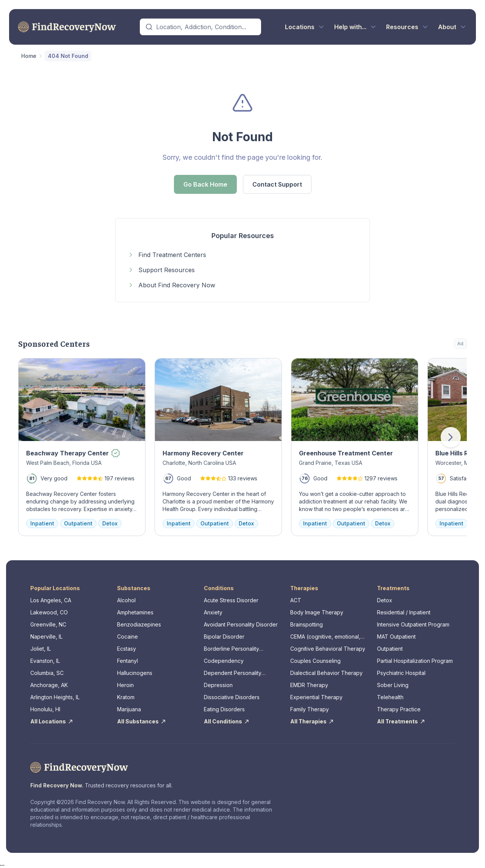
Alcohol (126, 600)
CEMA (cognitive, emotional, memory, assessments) (325, 637)
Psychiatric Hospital (401, 673)
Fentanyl (128, 661)
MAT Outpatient (396, 637)
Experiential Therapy (316, 697)
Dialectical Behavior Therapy (326, 673)
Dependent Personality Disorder (233, 673)
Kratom (126, 697)
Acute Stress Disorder (231, 600)
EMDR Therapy (309, 685)
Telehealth (390, 697)
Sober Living (393, 685)
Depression (218, 685)
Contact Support (277, 184)
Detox (385, 600)
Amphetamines (135, 612)
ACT (296, 600)
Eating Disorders (224, 709)
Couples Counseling (315, 661)
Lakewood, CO (49, 612)
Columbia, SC (47, 673)
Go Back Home (205, 184)
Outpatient (390, 649)
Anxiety (213, 612)
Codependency (224, 661)
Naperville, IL (46, 637)
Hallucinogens (135, 673)
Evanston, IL (45, 661)
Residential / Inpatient (404, 612)
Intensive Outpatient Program (413, 624)
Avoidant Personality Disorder (241, 624)
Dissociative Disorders (232, 697)
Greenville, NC (48, 624)
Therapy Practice (399, 709)
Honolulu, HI (45, 709)
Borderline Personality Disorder (232, 649)
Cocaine (128, 637)
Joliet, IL (41, 649)
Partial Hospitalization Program (415, 661)
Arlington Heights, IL (55, 697)
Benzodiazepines (139, 624)
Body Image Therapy (317, 612)
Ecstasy (127, 649)
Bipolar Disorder (224, 637)
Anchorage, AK (49, 685)
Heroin (125, 685)
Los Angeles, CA (51, 600)
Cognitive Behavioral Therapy (328, 649)
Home (29, 56)
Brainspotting (307, 624)
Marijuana (129, 709)
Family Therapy (310, 709)
